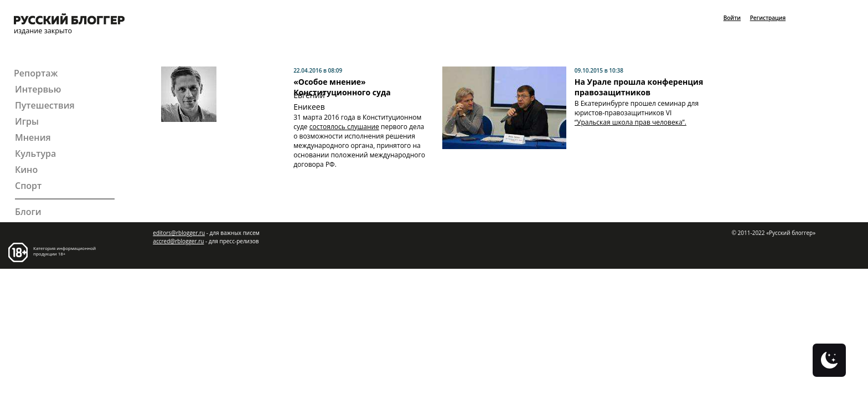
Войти (732, 18)
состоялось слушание (344, 127)
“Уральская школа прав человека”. (631, 122)
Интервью (38, 89)
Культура (35, 154)
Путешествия (45, 106)
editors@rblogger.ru (179, 233)
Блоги (28, 212)
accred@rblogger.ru (178, 241)
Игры (27, 122)
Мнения (33, 138)
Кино (26, 170)
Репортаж (36, 73)
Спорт (28, 186)
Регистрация (768, 18)
